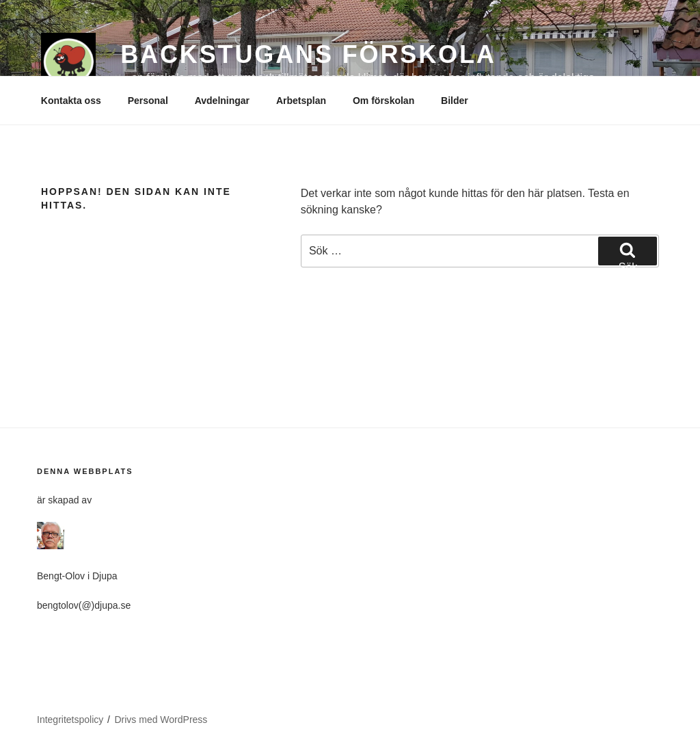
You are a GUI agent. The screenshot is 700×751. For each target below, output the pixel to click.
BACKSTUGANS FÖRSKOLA (308, 54)
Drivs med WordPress (161, 720)
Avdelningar (222, 101)
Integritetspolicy (70, 720)
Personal (148, 101)
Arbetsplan (301, 101)
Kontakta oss (71, 101)
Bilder (455, 101)
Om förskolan (383, 101)
